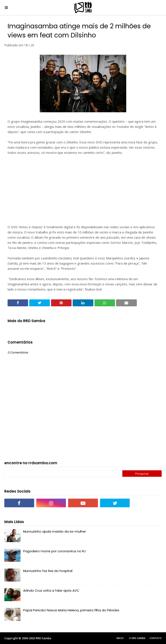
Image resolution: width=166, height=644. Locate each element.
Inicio (120, 638)
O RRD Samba (137, 638)
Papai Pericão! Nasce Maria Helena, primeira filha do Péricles (71, 610)
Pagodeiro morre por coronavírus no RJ (54, 551)
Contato (156, 638)
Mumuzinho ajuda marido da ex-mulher (55, 531)
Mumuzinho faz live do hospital (48, 571)
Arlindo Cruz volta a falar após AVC (51, 590)
